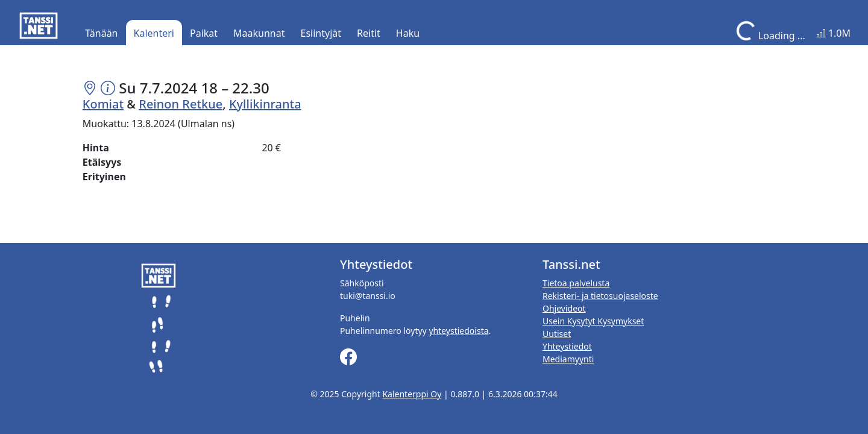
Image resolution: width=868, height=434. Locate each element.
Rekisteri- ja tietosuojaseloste (600, 296)
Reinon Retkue (181, 104)
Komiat (103, 104)
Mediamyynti (568, 359)
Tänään (101, 33)
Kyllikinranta (265, 104)
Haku (408, 33)
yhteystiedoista (458, 331)
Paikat (204, 33)
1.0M (833, 33)
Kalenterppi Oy (412, 394)
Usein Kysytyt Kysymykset (593, 321)
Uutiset (557, 334)
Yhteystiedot (567, 346)
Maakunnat (259, 33)
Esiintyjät (321, 33)
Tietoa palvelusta (576, 283)
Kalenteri (154, 33)
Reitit (369, 33)
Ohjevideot (564, 308)
